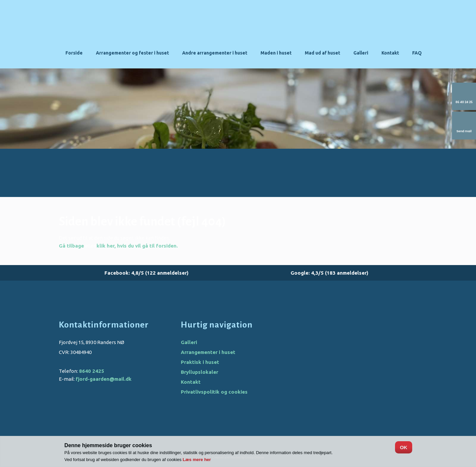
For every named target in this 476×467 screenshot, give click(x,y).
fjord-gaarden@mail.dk (104, 379)
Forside (74, 53)
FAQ (417, 53)
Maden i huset (276, 53)
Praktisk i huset (200, 362)
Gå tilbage (71, 246)
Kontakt (390, 53)
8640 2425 (92, 371)
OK (404, 447)
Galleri (361, 53)
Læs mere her (197, 460)
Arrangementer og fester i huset (132, 53)
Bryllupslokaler (199, 372)
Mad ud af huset (322, 53)
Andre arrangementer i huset (215, 53)
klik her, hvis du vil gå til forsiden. (137, 246)
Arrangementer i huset (208, 352)
